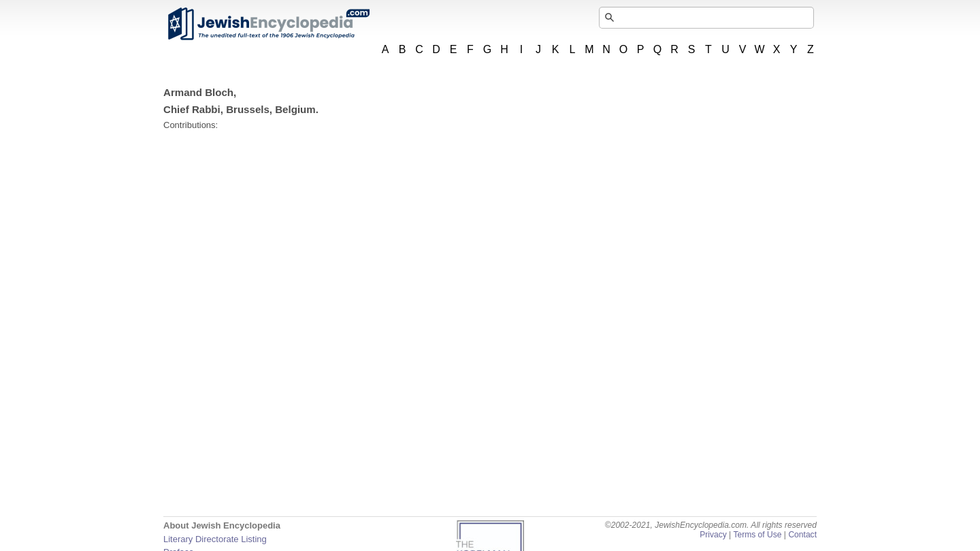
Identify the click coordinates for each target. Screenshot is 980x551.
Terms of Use (757, 535)
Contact (802, 535)
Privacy (713, 535)
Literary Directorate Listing (215, 539)
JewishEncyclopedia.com (268, 24)
